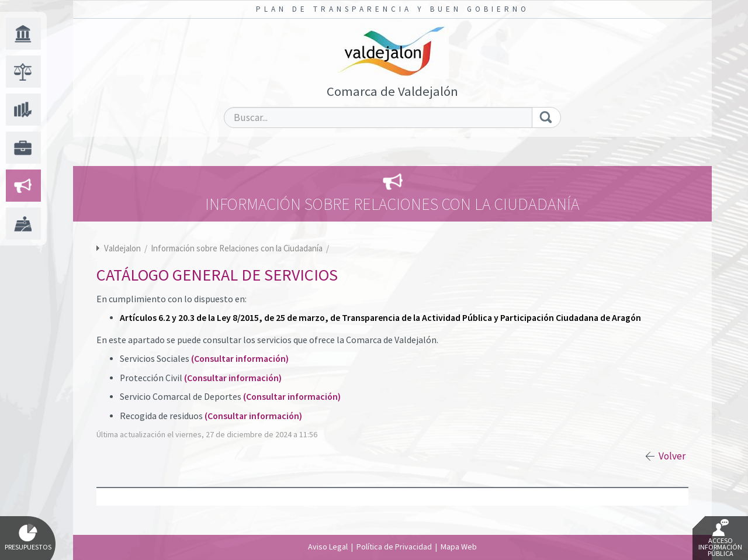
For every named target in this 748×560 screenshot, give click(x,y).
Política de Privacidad (394, 547)
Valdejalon (122, 248)
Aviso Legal (328, 547)
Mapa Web (459, 547)
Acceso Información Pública (720, 538)
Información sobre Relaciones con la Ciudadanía (238, 248)
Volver (672, 456)
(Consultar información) (240, 359)
